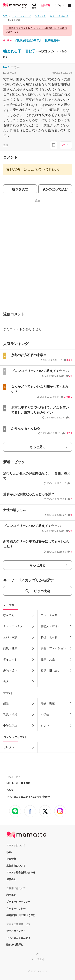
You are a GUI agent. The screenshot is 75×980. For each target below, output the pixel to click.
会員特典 (11, 859)
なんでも (9, 615)
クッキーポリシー (16, 909)
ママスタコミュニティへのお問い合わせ (28, 797)
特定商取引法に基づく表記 (21, 915)
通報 (6, 145)
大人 (6, 682)
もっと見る (38, 447)
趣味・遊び (10, 670)
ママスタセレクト (16, 931)
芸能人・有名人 (51, 626)
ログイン (59, 5)
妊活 (6, 703)
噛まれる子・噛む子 (20, 51)
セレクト (9, 747)
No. (6, 67)
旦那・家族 (10, 637)
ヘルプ (10, 790)
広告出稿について (16, 866)
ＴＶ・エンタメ (13, 626)
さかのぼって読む (55, 189)
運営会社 (11, 879)
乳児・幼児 (10, 714)
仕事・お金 (48, 659)
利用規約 (11, 895)
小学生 (45, 714)
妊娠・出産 (48, 703)
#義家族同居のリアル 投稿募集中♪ (38, 40)
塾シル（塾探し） (16, 945)
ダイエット (10, 659)
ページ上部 (38, 959)
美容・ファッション (53, 648)
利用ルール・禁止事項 (18, 783)
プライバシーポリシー (18, 902)
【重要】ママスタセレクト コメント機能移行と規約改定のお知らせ (37, 30)
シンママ (46, 726)
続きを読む (20, 189)
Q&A (9, 852)
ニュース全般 (49, 615)
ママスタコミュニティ (18, 938)
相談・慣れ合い (51, 670)
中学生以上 (10, 726)
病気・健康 (10, 648)
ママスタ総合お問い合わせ (21, 872)
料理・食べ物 (49, 637)
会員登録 (45, 5)
